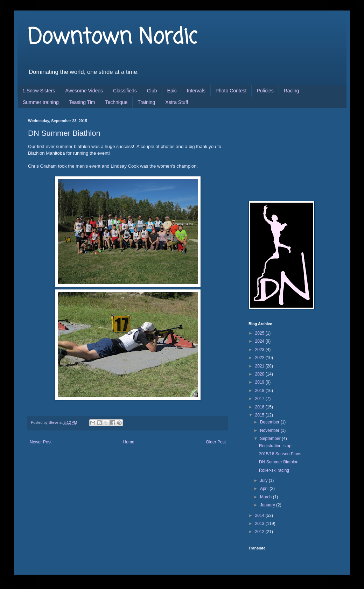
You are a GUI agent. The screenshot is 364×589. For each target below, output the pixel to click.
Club (152, 91)
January (268, 505)
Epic (172, 91)
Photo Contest (231, 91)
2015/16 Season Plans (280, 454)
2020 (260, 374)
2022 (260, 358)
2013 (260, 524)
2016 (260, 407)
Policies (265, 91)
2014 (260, 516)
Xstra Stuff (177, 102)
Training (146, 102)
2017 (260, 399)
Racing (292, 91)
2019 (260, 382)
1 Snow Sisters (39, 91)
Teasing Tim (82, 102)
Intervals (196, 91)
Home (129, 442)
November (270, 430)
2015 (260, 415)
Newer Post (41, 442)
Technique (116, 102)
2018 (260, 391)
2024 (260, 341)
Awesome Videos (84, 91)
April (265, 489)
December (270, 422)
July (264, 481)
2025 (260, 333)
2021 (260, 366)
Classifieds (125, 91)
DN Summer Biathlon (279, 462)
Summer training (41, 102)
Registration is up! (276, 446)
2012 (260, 532)
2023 (260, 350)
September (271, 439)
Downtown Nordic (113, 38)
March (267, 497)
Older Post (216, 442)
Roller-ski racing (274, 470)
